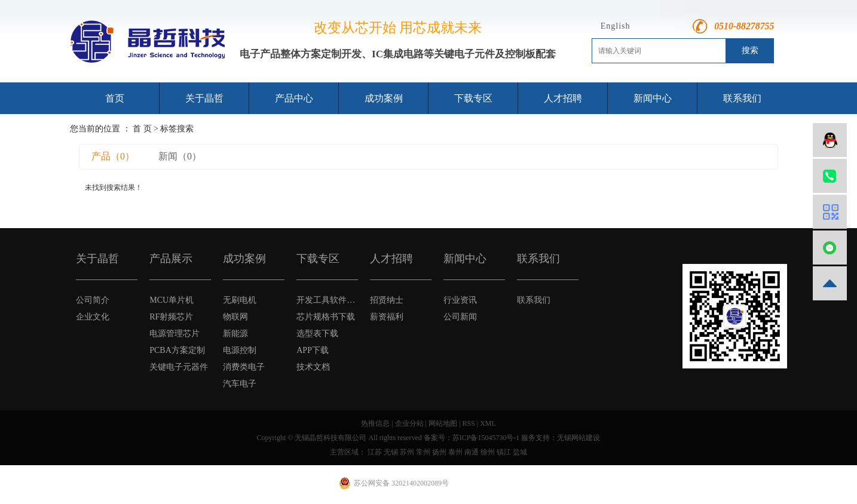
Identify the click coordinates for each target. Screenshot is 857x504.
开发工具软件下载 (327, 300)
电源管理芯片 (175, 334)
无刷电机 (240, 300)
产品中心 (294, 98)
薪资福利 (387, 317)
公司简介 (93, 300)
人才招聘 (563, 98)
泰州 (455, 452)
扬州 (439, 452)
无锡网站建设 (579, 438)
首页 (115, 98)
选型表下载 (317, 334)
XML (488, 423)
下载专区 (473, 98)
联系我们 (742, 98)
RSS (468, 423)
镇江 (504, 452)
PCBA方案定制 (177, 350)
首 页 (142, 129)
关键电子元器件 (179, 367)
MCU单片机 (172, 300)
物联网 (235, 317)
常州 (423, 452)
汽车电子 (240, 384)
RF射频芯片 (171, 317)
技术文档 (313, 367)
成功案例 (384, 98)
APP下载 (313, 350)
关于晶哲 (204, 98)
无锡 (391, 452)
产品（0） (113, 156)
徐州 (488, 452)
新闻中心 (653, 98)
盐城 (520, 452)
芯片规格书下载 (326, 317)
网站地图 (443, 423)
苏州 (407, 452)
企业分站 (409, 423)
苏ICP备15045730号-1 (486, 438)
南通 (472, 452)
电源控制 (240, 350)
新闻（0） (180, 156)
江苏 (375, 452)
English (616, 26)
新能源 (235, 334)
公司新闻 (460, 317)
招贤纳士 (387, 300)
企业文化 (93, 317)
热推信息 (375, 423)
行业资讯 (460, 300)
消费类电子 (244, 367)
